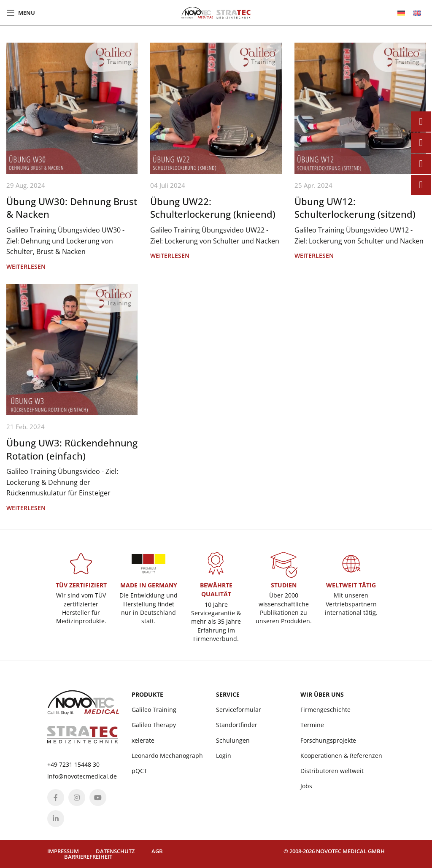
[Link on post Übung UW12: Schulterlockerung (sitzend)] (360, 108)
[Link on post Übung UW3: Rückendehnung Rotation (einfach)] (72, 350)
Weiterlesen (26, 266)
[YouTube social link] (98, 798)
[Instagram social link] (77, 798)
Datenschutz (115, 851)
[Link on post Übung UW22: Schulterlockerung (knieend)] (216, 108)
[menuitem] (401, 13)
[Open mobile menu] (21, 13)
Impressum (63, 851)
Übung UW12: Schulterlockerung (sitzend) (355, 208)
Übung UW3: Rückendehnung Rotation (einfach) (72, 449)
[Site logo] (216, 12)
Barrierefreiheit (88, 857)
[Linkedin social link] (56, 819)
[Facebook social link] (56, 798)
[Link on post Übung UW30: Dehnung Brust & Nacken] (72, 108)
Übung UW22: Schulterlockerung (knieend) (213, 208)
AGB (157, 851)
